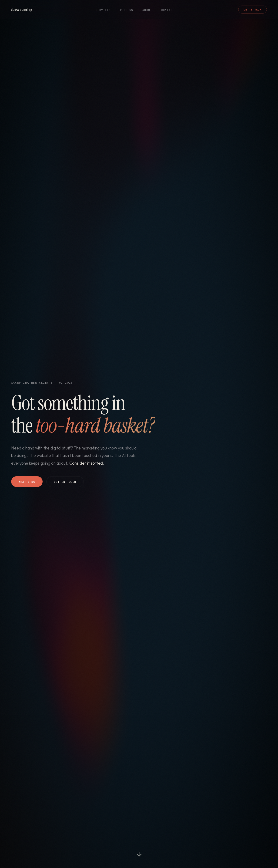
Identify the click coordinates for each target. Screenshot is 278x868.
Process (127, 10)
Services (103, 10)
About (147, 10)
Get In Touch (65, 482)
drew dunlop (22, 10)
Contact (168, 10)
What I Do (27, 482)
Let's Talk (253, 10)
